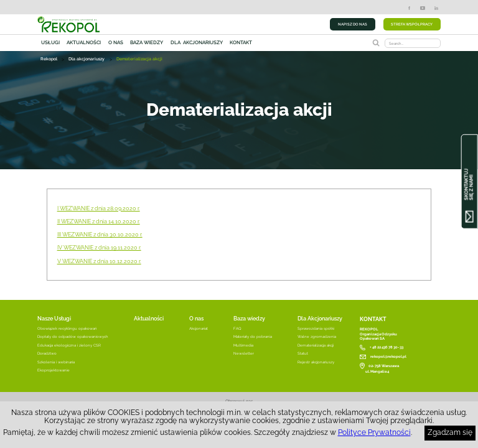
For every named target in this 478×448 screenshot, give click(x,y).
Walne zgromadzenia (317, 336)
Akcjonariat (199, 328)
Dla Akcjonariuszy (320, 318)
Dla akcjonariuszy (197, 43)
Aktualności (84, 43)
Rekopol (49, 60)
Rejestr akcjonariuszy (316, 362)
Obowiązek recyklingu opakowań (67, 328)
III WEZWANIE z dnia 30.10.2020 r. (100, 235)
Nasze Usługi (54, 318)
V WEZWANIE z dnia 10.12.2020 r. (99, 261)
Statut (303, 353)
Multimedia (243, 345)
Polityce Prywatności (374, 432)
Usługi (50, 43)
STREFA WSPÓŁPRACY (412, 24)
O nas (116, 43)
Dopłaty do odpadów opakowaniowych (73, 336)
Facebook (409, 8)
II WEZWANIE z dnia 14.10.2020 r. (99, 222)
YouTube (423, 8)
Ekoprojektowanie (54, 370)
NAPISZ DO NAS (353, 24)
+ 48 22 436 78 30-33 (387, 347)
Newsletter (244, 353)
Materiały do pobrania (253, 336)
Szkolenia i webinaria (56, 362)
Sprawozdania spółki (316, 328)
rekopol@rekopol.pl (388, 356)
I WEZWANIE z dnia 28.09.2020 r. (99, 208)
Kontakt (241, 43)
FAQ (237, 328)
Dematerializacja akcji (316, 345)
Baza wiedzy (147, 43)
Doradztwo (47, 353)
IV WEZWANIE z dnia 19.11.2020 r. (99, 248)
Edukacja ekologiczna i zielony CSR (69, 345)
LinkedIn (436, 8)
